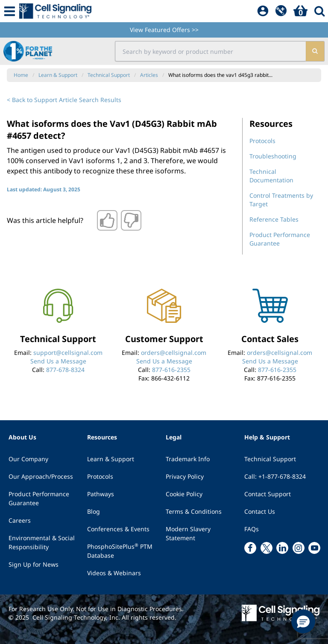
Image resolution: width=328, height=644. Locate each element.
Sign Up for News (34, 564)
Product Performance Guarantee (39, 498)
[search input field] (210, 51)
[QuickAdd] (281, 11)
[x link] (266, 548)
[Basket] (300, 11)
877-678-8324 (65, 370)
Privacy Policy (185, 476)
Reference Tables (274, 219)
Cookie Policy (184, 494)
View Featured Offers (164, 30)
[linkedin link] (282, 548)
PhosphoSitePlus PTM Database (120, 551)
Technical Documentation (271, 176)
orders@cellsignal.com (174, 353)
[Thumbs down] (131, 220)
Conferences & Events (118, 529)
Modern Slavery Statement (188, 533)
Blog (94, 511)
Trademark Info (188, 459)
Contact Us (260, 511)
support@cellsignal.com (68, 353)
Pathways (101, 494)
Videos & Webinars (114, 573)
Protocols (262, 141)
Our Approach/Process (41, 476)
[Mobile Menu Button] (10, 11)
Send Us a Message (58, 361)
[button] (303, 621)
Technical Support (270, 459)
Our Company (28, 459)
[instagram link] (299, 548)
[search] (315, 51)
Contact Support (268, 494)
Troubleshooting (273, 156)
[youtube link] (314, 548)
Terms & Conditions (194, 511)
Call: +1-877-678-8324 (275, 476)
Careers (20, 520)
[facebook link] (250, 548)
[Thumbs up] (107, 220)
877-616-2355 (171, 370)
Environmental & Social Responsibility (42, 542)
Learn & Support (111, 459)
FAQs (252, 529)
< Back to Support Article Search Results (64, 100)
